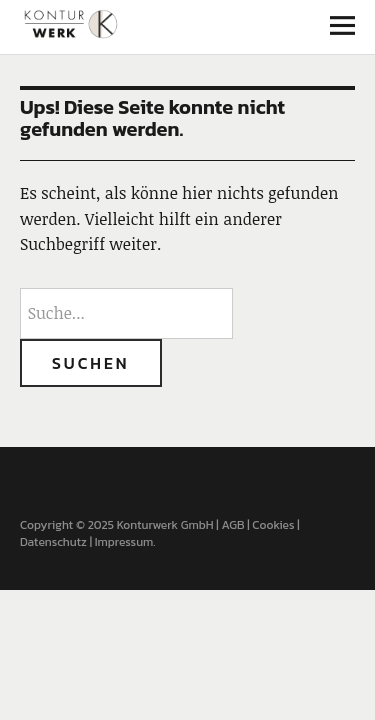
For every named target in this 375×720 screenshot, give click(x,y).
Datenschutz (53, 542)
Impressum (124, 542)
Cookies (273, 525)
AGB (232, 525)
